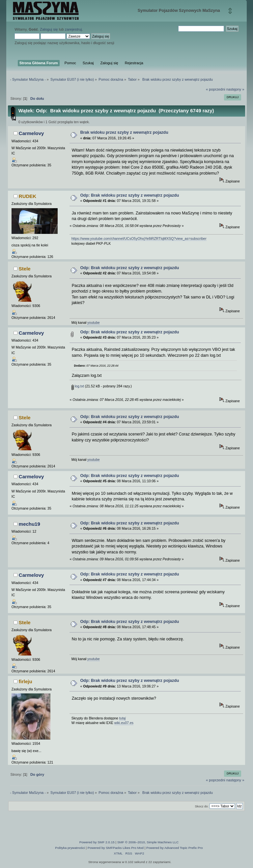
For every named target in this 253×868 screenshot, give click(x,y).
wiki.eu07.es (124, 723)
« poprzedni (216, 89)
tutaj (123, 718)
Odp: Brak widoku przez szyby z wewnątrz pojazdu (129, 195)
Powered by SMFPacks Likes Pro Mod (116, 848)
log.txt (78, 386)
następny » (235, 89)
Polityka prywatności (70, 848)
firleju (26, 681)
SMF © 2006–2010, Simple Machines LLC (148, 842)
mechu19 (29, 524)
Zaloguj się (49, 29)
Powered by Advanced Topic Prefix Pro (175, 848)
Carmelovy (31, 133)
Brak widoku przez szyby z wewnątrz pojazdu (124, 132)
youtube (94, 322)
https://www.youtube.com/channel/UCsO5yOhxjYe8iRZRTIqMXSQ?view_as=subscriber (139, 238)
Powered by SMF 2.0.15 (97, 842)
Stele (25, 269)
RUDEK (28, 196)
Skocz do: (202, 806)
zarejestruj (73, 29)
